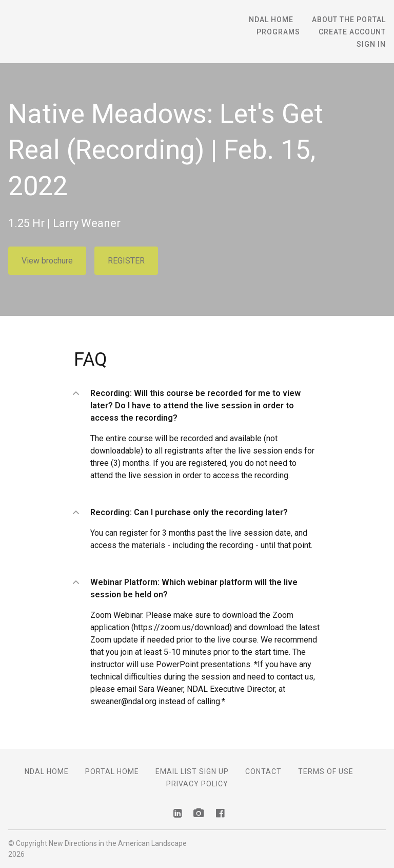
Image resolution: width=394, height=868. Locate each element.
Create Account (352, 32)
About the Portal (349, 20)
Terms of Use (326, 771)
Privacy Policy (197, 784)
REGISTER (126, 261)
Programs (278, 32)
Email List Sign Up (192, 771)
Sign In (371, 44)
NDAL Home (271, 20)
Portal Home (112, 771)
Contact (263, 771)
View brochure (47, 261)
